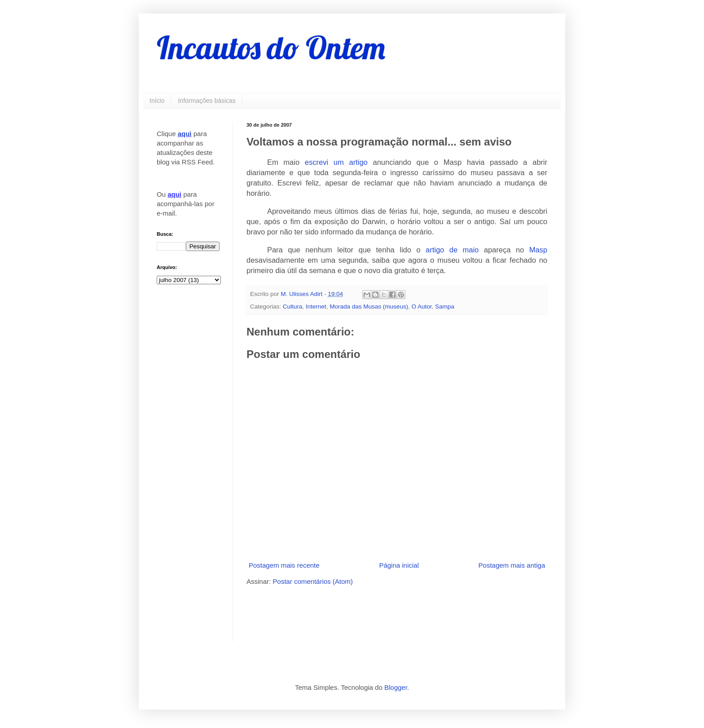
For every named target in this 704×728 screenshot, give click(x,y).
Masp (538, 250)
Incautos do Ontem (271, 48)
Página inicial (399, 565)
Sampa (445, 307)
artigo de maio (452, 250)
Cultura (293, 307)
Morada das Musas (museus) (369, 307)
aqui (185, 134)
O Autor (421, 307)
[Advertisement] (352, 613)
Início (157, 101)
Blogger (396, 687)
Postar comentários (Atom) (312, 581)
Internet (316, 307)
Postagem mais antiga (512, 565)
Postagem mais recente (284, 565)
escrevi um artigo (336, 162)
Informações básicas (207, 101)
